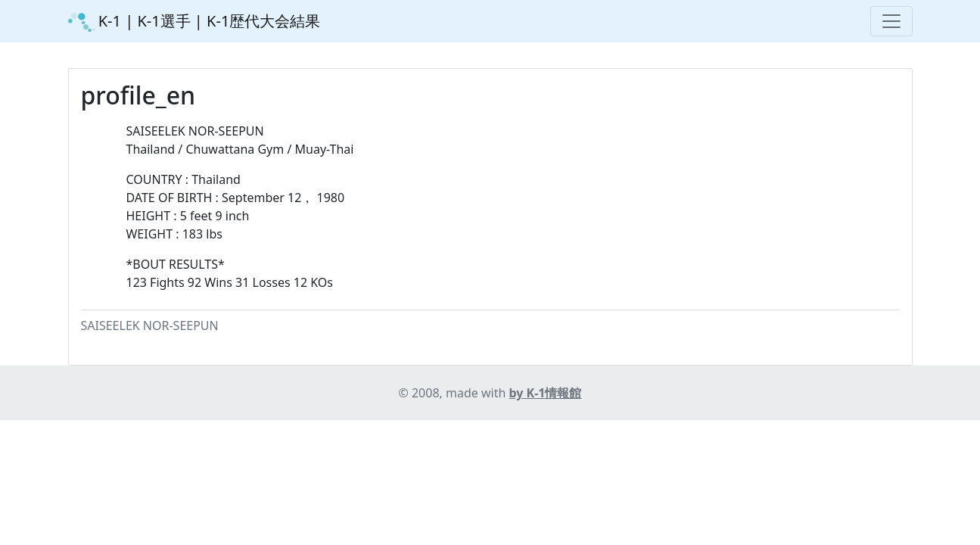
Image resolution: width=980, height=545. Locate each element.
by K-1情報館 (546, 393)
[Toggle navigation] (891, 21)
